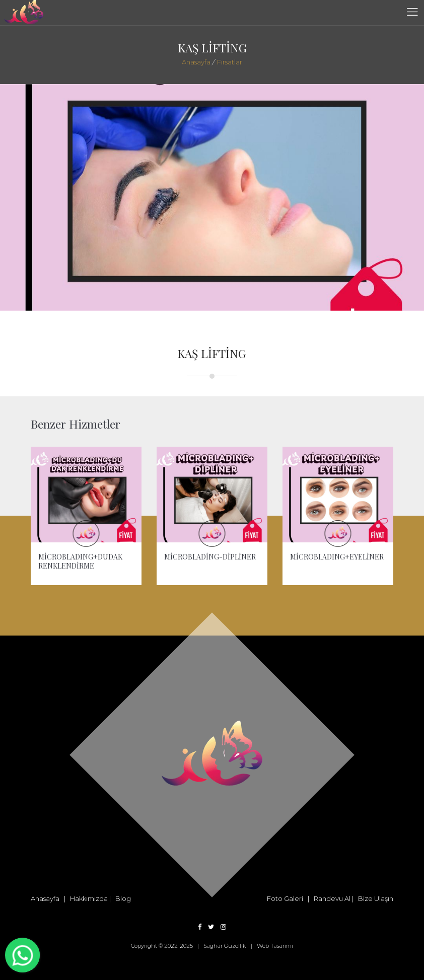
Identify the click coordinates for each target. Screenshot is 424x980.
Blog (123, 898)
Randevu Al (332, 898)
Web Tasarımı (275, 946)
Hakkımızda (89, 898)
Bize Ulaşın (376, 898)
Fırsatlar (229, 62)
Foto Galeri (285, 898)
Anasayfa (196, 62)
